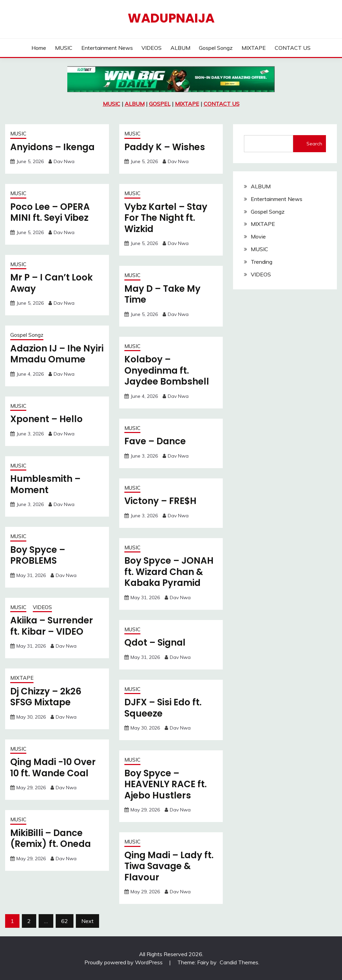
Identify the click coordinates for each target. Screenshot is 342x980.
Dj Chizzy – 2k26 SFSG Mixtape (46, 697)
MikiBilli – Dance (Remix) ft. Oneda (51, 839)
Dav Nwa (64, 161)
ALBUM (180, 48)
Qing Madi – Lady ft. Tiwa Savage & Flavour (169, 866)
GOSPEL (160, 104)
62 (65, 921)
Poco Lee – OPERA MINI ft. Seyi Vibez (50, 212)
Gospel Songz (216, 48)
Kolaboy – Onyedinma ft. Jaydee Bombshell (167, 370)
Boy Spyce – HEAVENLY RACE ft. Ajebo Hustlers (166, 784)
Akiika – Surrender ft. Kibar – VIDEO (52, 626)
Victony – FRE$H (160, 501)
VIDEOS (152, 48)
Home (39, 48)
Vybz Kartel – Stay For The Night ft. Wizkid (166, 218)
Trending (262, 262)
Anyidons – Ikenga (52, 147)
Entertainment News (107, 48)
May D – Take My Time (162, 294)
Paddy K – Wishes (165, 147)
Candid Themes (239, 962)
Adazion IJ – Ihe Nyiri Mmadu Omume (57, 354)
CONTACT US (293, 48)
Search (314, 144)
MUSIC (64, 48)
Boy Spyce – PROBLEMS (38, 555)
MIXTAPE (254, 48)
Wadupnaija (171, 18)
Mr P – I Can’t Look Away (51, 283)
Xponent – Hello (46, 419)
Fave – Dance (155, 441)
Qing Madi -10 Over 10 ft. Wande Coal (53, 768)
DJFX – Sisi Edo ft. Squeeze (163, 708)
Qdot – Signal (155, 643)
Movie (258, 236)
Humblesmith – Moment (45, 484)
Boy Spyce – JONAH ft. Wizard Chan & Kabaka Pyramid (169, 572)
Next (87, 921)
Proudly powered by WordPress (124, 962)
